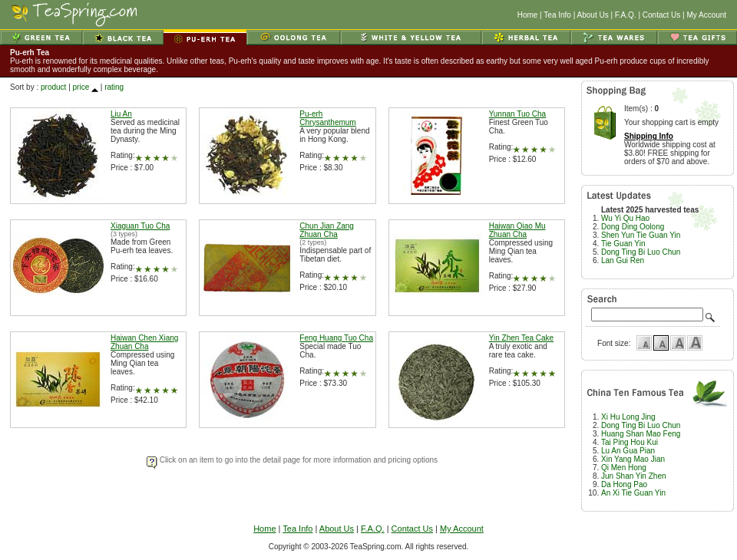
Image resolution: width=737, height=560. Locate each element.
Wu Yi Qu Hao (625, 218)
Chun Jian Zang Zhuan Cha (327, 230)
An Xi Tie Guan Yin (633, 493)
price (81, 87)
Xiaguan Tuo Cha (140, 226)
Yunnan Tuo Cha (518, 114)
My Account (706, 15)
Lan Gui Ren (623, 260)
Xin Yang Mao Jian (633, 459)
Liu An (121, 114)
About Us (593, 15)
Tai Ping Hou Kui (630, 442)
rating (114, 87)
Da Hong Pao (624, 484)
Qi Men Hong (624, 468)
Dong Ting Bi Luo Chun (641, 252)
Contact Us (661, 15)
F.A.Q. (626, 15)
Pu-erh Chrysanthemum (327, 118)
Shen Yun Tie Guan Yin (641, 235)
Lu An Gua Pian (628, 451)
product (53, 87)
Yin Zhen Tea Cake (522, 338)
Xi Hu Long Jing (628, 417)
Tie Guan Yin (623, 244)
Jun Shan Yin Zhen (634, 476)
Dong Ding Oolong (633, 227)
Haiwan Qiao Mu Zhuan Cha (517, 230)
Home (528, 15)
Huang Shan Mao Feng (641, 434)
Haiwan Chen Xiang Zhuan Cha (144, 342)
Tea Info (557, 15)
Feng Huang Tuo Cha (336, 338)
